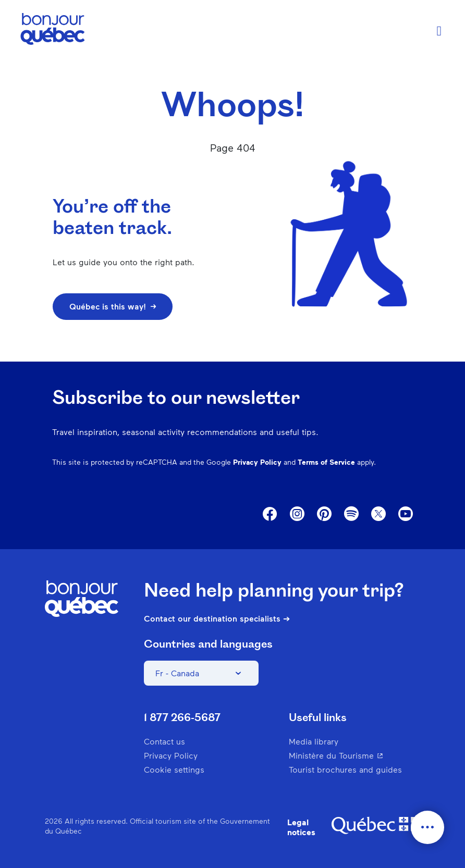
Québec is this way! (113, 306)
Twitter (378, 514)
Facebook (270, 514)
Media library (314, 741)
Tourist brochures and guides (345, 769)
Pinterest (324, 514)
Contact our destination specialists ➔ (217, 618)
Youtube (406, 514)
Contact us (164, 741)
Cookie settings (174, 769)
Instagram (297, 514)
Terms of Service (326, 462)
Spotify (351, 515)
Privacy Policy (257, 462)
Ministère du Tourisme (354, 755)
